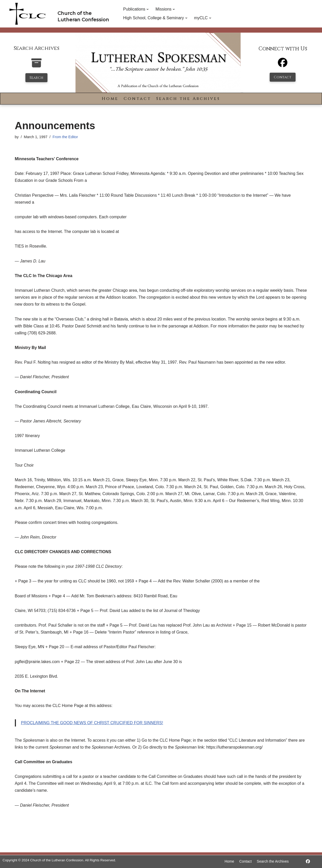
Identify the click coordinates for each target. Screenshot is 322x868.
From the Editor (65, 137)
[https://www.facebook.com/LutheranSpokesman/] (308, 861)
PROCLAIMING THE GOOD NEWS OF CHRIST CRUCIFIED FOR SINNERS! (92, 723)
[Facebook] (283, 65)
